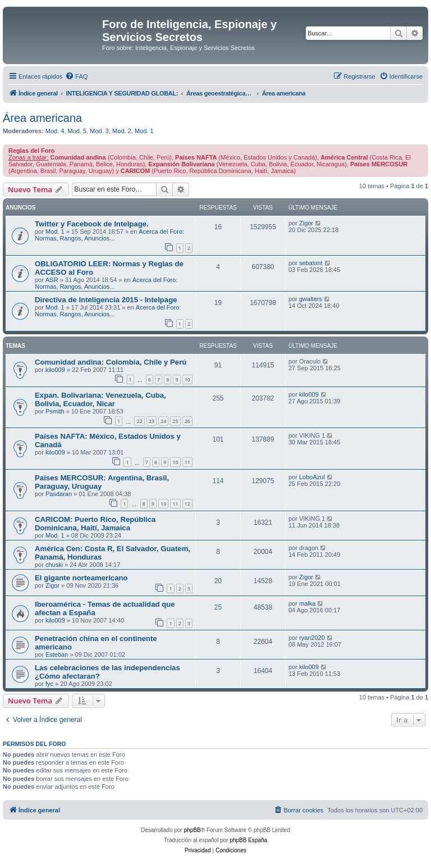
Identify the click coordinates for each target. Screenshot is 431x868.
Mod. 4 (55, 131)
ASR (52, 280)
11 (187, 462)
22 (139, 421)
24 (163, 421)
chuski (54, 565)
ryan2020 (312, 638)
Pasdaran (59, 494)
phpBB (192, 830)
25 (175, 421)
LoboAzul (312, 477)
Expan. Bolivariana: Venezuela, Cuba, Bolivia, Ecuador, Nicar (100, 399)
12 (187, 504)
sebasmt (311, 263)
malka (307, 603)
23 (152, 421)
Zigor (306, 223)
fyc (49, 684)
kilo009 (55, 370)
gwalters (311, 299)
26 (187, 421)
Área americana (42, 118)
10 (187, 380)
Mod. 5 (77, 131)
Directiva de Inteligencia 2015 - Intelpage (106, 300)
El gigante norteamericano (81, 578)
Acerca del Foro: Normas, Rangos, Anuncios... (109, 235)
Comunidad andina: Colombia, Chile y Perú (111, 362)
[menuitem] (76, 76)
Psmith (55, 411)
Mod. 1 (144, 131)
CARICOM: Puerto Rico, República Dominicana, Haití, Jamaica (95, 524)
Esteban (57, 655)
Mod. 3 (99, 131)
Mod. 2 (122, 131)
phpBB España (248, 840)
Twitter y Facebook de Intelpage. (92, 224)
